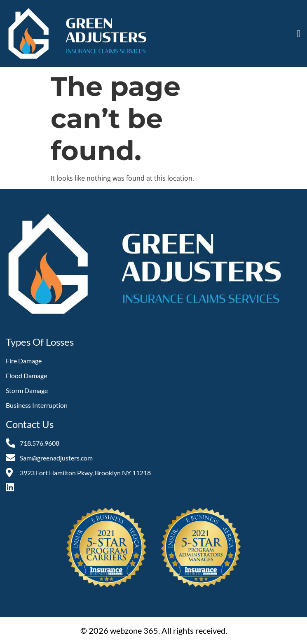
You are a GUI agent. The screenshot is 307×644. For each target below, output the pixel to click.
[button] (299, 34)
